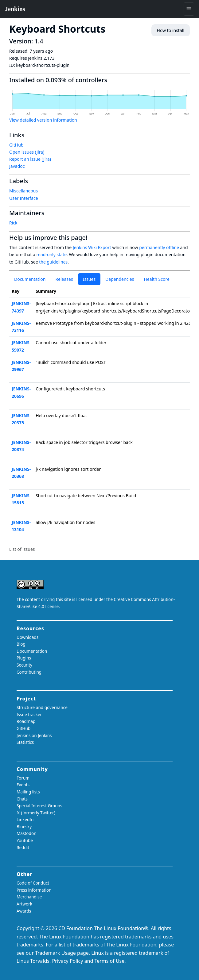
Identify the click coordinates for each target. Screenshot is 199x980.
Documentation (30, 279)
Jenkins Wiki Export (92, 247)
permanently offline (159, 247)
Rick (13, 223)
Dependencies (120, 279)
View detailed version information (43, 120)
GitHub (16, 145)
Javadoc (17, 166)
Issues (89, 279)
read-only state (52, 254)
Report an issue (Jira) (30, 159)
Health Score (156, 279)
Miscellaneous (23, 191)
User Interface (24, 198)
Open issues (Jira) (27, 152)
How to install (171, 30)
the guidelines (53, 262)
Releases (64, 279)
